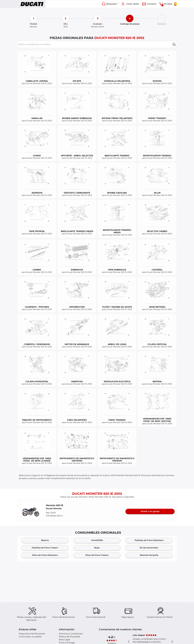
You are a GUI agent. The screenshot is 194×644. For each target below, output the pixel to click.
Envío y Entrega (67, 643)
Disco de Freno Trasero (97, 555)
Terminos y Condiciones (71, 634)
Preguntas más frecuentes (32, 634)
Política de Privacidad (69, 637)
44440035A (97, 540)
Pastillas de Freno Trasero (45, 548)
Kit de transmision (149, 548)
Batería (45, 540)
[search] (174, 44)
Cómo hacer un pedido (30, 637)
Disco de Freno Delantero (45, 555)
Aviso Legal (64, 640)
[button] (31, 510)
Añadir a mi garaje (150, 511)
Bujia (97, 548)
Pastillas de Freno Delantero (149, 540)
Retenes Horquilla (149, 555)
